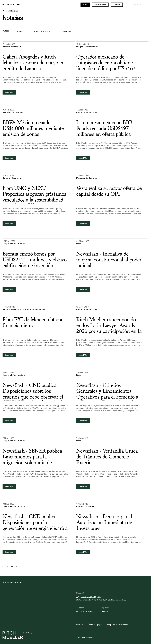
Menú (85, 5)
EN (140, 5)
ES (135, 5)
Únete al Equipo (100, 5)
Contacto (117, 5)
